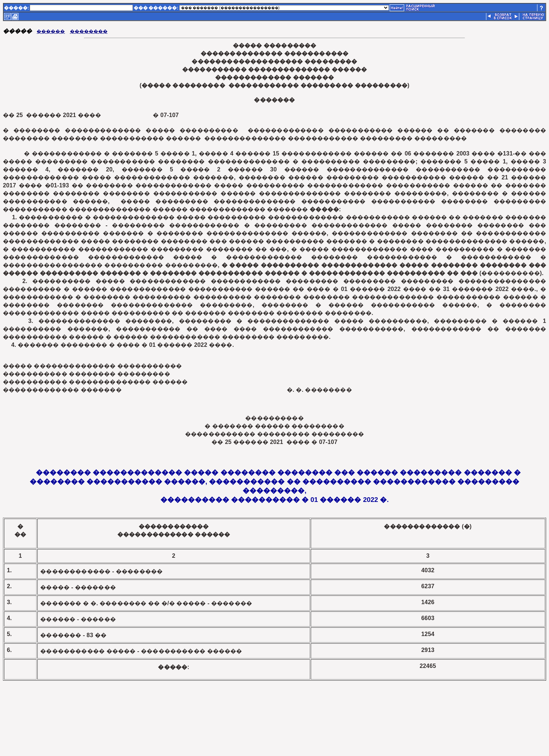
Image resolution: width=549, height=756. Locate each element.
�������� (89, 31)
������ (51, 31)
